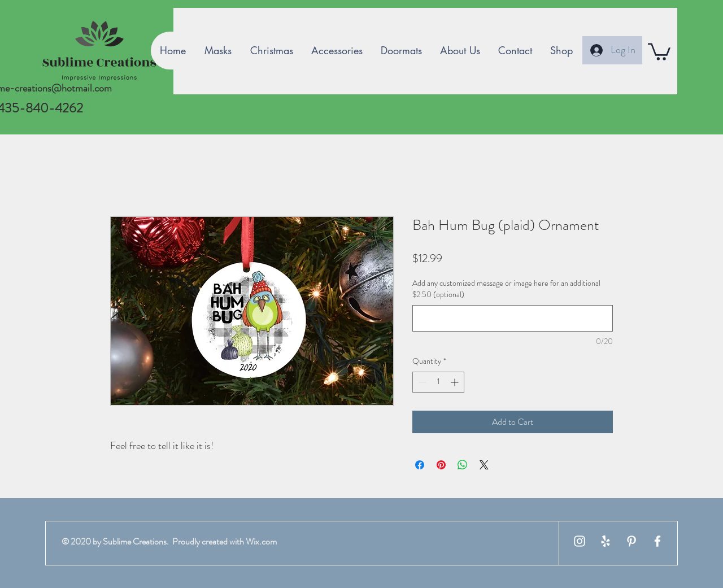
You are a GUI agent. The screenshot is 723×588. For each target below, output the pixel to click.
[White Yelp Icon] (606, 541)
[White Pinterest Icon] (631, 541)
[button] (659, 51)
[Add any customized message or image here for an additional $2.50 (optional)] (513, 318)
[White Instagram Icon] (580, 541)
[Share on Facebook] (420, 465)
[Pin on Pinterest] (441, 465)
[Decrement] (421, 382)
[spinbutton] (438, 382)
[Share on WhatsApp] (463, 465)
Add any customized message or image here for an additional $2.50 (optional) (506, 289)
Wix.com (261, 541)
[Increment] (456, 382)
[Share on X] (484, 465)
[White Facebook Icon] (657, 541)
